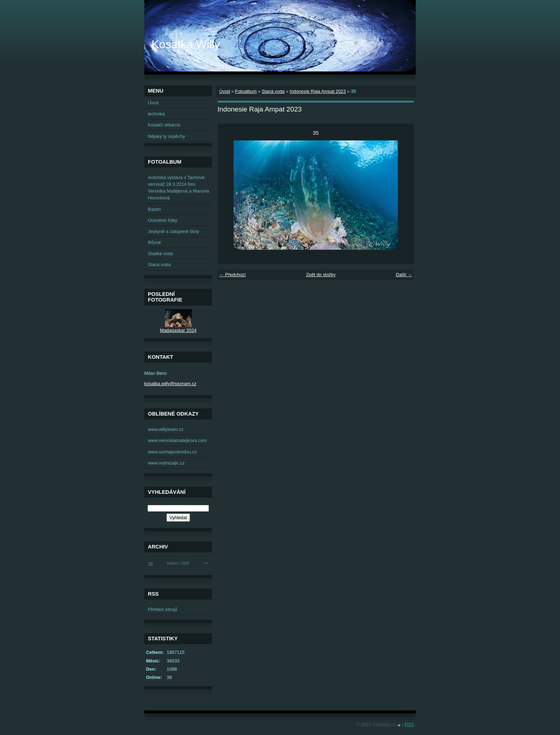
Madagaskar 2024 (178, 330)
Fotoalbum (246, 91)
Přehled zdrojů (163, 609)
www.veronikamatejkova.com (177, 440)
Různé (154, 242)
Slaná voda (273, 91)
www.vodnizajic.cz (166, 463)
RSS (409, 724)
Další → (404, 275)
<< (151, 563)
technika (156, 114)
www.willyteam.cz (166, 429)
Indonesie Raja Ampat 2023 (318, 91)
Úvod (225, 91)
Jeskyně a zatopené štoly (174, 231)
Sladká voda (160, 254)
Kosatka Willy (186, 44)
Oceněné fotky (163, 220)
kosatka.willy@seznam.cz (170, 384)
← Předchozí (232, 275)
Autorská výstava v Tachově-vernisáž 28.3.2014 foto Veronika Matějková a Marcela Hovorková (178, 188)
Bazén (154, 209)
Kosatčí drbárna (164, 125)
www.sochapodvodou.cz (172, 452)
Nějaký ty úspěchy (166, 136)
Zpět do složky (321, 275)
